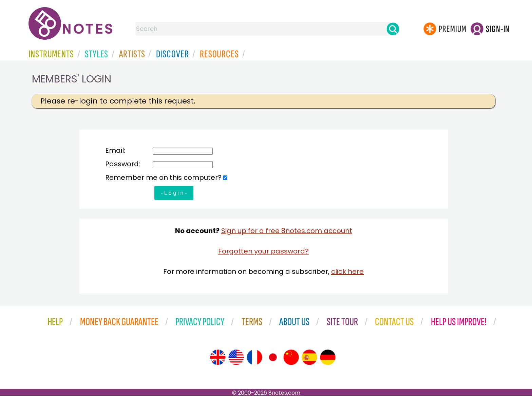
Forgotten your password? (263, 251)
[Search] (393, 29)
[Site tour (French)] (254, 357)
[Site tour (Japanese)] (273, 357)
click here (347, 271)
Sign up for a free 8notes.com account (287, 231)
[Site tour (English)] (218, 357)
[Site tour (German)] (328, 357)
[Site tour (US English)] (236, 357)
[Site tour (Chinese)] (291, 357)
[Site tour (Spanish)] (309, 357)
